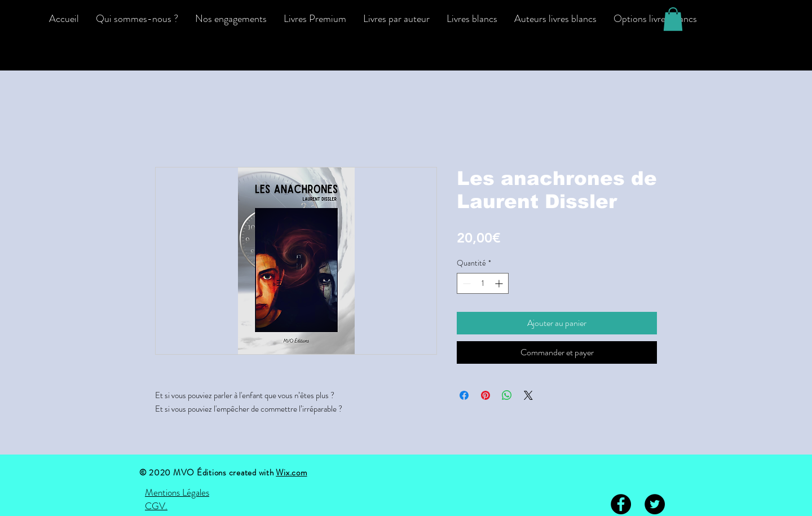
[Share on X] (528, 395)
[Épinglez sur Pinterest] (486, 395)
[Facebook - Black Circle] (621, 504)
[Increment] (500, 283)
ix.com (295, 473)
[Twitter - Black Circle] (655, 504)
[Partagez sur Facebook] (464, 395)
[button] (673, 19)
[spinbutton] (483, 283)
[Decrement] (465, 283)
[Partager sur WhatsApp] (507, 395)
